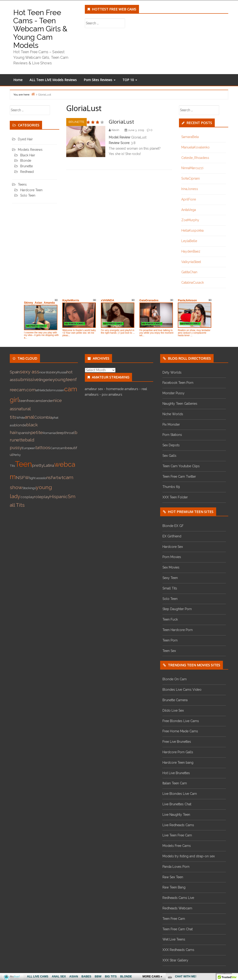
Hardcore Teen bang (178, 763)
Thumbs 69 (171, 487)
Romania (49, 433)
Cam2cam (58, 448)
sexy (54, 372)
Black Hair (28, 155)
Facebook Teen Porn (178, 383)
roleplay (42, 497)
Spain (15, 372)
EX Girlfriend (172, 536)
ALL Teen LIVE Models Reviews (53, 80)
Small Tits (170, 588)
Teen (23, 464)
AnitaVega (189, 210)
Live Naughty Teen (176, 815)
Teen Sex (169, 651)
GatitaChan (189, 272)
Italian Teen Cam (175, 783)
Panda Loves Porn (176, 867)
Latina (49, 465)
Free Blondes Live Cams (181, 721)
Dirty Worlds (172, 372)
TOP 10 (130, 80)
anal (29, 417)
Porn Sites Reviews (100, 80)
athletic (41, 390)
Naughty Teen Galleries (180, 404)
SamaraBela (190, 137)
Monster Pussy (174, 393)
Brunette (76, 122)
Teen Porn (170, 640)
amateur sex (94, 389)
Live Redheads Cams (178, 825)
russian (59, 390)
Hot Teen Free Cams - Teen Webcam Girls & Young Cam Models (40, 29)
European (29, 448)
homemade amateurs (122, 389)
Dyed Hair (25, 139)
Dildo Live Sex (173, 710)
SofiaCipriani (190, 178)
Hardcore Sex (173, 547)
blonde (20, 425)
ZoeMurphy (190, 220)
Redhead (27, 172)
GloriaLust (121, 122)
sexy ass (30, 372)
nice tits (45, 372)
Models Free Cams (177, 846)
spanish (24, 433)
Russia (62, 372)
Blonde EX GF (173, 526)
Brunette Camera (175, 700)
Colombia (43, 417)
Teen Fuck (170, 619)
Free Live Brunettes (177, 742)
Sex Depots (171, 445)
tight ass (35, 478)
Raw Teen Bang (174, 887)
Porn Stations (172, 435)
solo (43, 478)
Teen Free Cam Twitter (179, 477)
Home (18, 80)
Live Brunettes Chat (177, 804)
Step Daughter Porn (177, 609)
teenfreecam (30, 401)
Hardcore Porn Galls (178, 752)
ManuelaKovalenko (195, 147)
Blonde (26, 161)
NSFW (23, 478)
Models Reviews (30, 150)
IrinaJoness (190, 189)
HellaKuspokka (192, 230)
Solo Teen (28, 195)
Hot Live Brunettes (176, 773)
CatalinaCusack (193, 283)
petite (37, 432)
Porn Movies (172, 557)
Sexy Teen (170, 578)
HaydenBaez (191, 251)
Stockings (29, 488)
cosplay (27, 497)
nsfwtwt (55, 478)
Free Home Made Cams (180, 731)
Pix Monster (171, 424)
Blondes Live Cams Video (182, 690)
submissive (27, 380)
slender (47, 401)
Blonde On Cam (175, 679)
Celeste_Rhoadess (195, 158)
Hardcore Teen (31, 190)
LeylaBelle (189, 241)
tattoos (43, 448)
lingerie (46, 380)
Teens (22, 184)
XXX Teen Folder (175, 497)
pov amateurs (112, 395)
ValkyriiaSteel (191, 262)
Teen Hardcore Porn (178, 630)
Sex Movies (171, 567)
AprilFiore (189, 199)
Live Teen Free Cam (177, 835)
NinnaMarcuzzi (192, 168)
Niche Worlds (173, 414)
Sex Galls (169, 456)
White (20, 418)
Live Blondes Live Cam (180, 794)
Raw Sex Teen (173, 877)
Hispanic (59, 497)
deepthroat (65, 433)
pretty (38, 465)
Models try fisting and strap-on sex (189, 856)
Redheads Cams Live (178, 898)
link (234, 907)
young (59, 380)
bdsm (50, 390)
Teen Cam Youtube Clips (181, 466)
